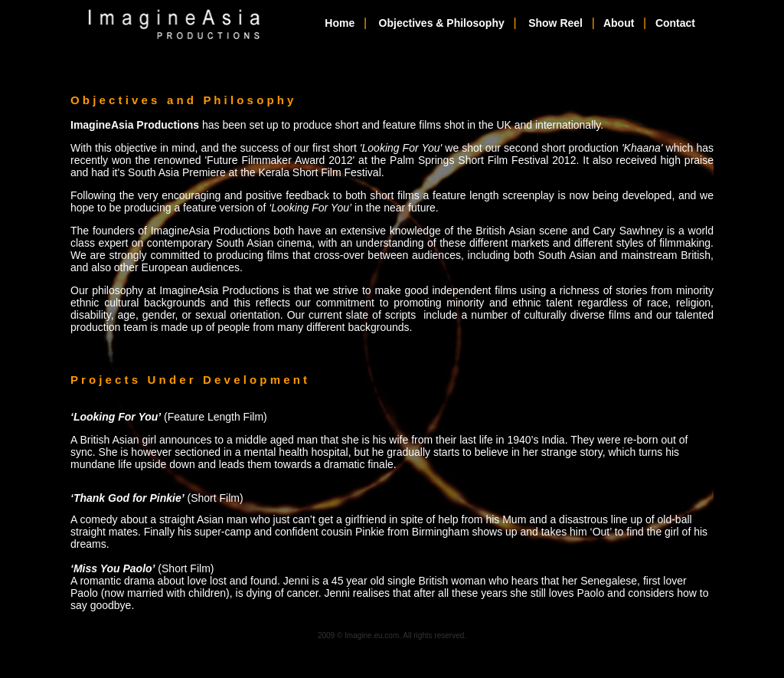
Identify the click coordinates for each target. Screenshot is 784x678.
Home (340, 23)
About (619, 23)
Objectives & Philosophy (442, 23)
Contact (675, 23)
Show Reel (555, 23)
